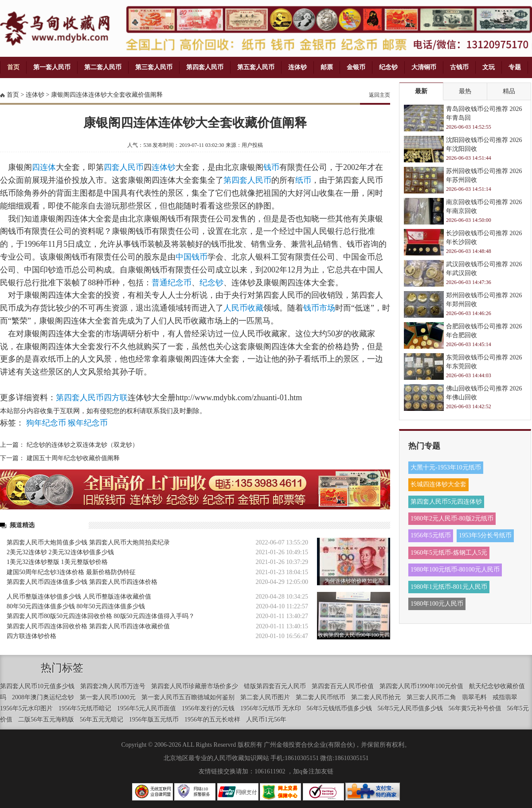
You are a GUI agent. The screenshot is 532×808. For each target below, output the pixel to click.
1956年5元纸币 (431, 535)
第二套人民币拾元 (376, 697)
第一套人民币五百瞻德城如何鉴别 (188, 697)
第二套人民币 (103, 67)
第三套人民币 (154, 67)
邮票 (327, 67)
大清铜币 (424, 67)
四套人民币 (124, 167)
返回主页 (379, 95)
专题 (515, 67)
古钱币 (459, 67)
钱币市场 (319, 308)
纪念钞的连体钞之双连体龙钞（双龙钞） (82, 445)
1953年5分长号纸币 (485, 535)
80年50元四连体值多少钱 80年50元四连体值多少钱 (76, 606)
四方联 (116, 398)
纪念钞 (388, 67)
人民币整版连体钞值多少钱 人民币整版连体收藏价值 (79, 597)
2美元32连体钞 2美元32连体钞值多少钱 (60, 552)
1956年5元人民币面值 (147, 708)
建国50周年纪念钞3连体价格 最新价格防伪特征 (71, 572)
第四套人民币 (205, 67)
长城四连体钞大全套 (438, 484)
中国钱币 (192, 257)
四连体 (44, 167)
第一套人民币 (52, 67)
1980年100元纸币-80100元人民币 (455, 570)
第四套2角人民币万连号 (113, 686)
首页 (13, 67)
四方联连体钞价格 (31, 636)
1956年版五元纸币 (154, 719)
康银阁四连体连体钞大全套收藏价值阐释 (107, 95)
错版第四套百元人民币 (275, 686)
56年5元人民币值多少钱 (410, 708)
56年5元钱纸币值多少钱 (339, 708)
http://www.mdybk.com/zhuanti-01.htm (239, 398)
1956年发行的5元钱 (208, 708)
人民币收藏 (243, 308)
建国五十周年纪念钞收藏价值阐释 (73, 458)
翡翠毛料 (474, 697)
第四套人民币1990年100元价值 (421, 686)
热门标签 (62, 668)
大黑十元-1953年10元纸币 (446, 467)
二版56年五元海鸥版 (46, 719)
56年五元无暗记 (102, 719)
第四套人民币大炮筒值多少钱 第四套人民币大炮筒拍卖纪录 (88, 542)
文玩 (489, 67)
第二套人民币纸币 (321, 697)
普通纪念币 (172, 283)
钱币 (271, 167)
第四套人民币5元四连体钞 (446, 502)
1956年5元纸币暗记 (85, 708)
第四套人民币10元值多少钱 (37, 686)
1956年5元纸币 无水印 (271, 708)
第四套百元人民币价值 (343, 686)
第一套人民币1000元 (108, 697)
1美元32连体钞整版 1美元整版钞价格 (57, 562)
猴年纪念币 (88, 423)
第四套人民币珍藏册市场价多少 (195, 686)
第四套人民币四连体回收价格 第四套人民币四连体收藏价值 (88, 626)
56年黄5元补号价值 (475, 708)
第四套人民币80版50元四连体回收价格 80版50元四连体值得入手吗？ (101, 616)
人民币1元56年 (266, 719)
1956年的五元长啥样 (212, 719)
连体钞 (297, 67)
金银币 (356, 67)
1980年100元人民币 (437, 604)
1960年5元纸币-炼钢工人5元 (449, 553)
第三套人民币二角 (431, 697)
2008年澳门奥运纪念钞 (43, 697)
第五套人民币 (256, 67)
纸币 (303, 180)
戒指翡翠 (505, 697)
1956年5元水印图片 (26, 708)
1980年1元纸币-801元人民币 (449, 587)
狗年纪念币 (46, 423)
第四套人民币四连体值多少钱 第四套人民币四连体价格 (82, 582)
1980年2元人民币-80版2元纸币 (452, 518)
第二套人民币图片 (265, 697)
